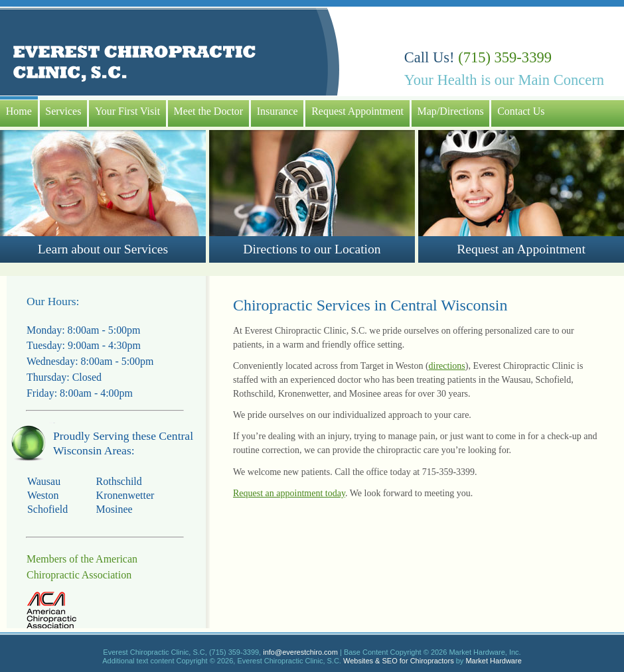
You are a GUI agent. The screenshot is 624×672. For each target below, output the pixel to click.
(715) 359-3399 (505, 57)
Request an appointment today (289, 493)
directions (447, 366)
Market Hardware (493, 661)
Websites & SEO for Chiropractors (399, 661)
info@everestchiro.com (300, 652)
